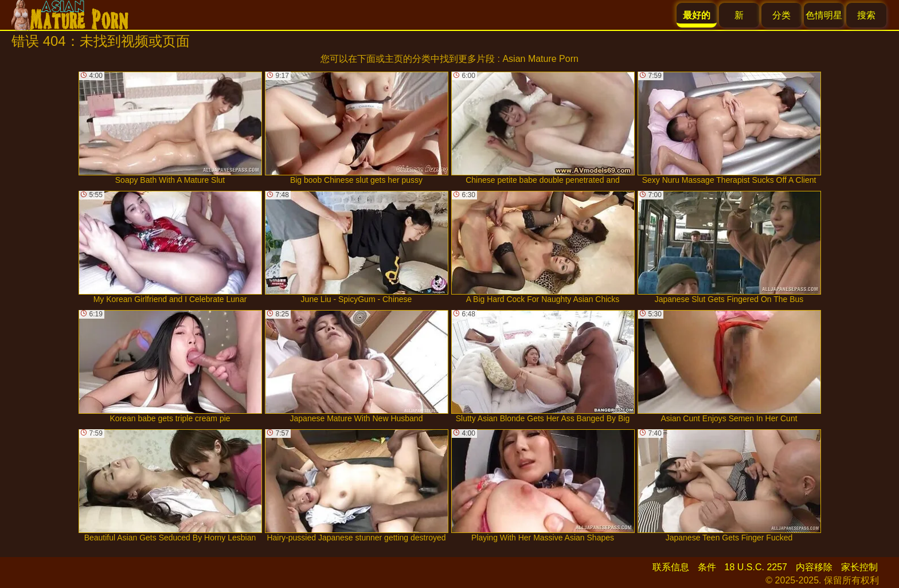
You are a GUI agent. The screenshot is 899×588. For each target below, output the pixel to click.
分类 (781, 15)
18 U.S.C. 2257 (756, 567)
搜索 (866, 15)
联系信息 (671, 567)
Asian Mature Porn (540, 59)
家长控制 (859, 567)
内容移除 (814, 567)
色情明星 (824, 15)
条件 (707, 567)
